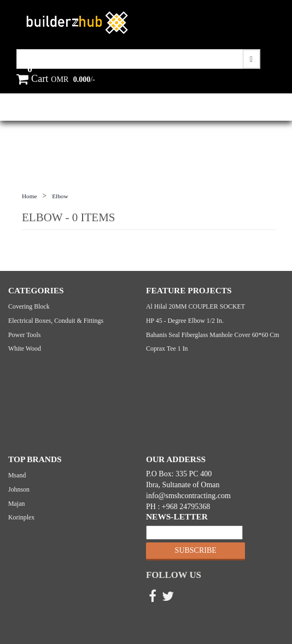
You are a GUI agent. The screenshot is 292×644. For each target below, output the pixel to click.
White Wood (25, 348)
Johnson (19, 489)
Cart (32, 79)
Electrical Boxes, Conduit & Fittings (56, 321)
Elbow (60, 196)
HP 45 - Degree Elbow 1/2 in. (185, 321)
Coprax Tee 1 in (167, 348)
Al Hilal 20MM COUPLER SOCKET (195, 306)
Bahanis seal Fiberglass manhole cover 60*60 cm (213, 335)
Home (29, 196)
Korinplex (21, 517)
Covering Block (29, 306)
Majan (16, 504)
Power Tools (24, 335)
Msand (17, 475)
